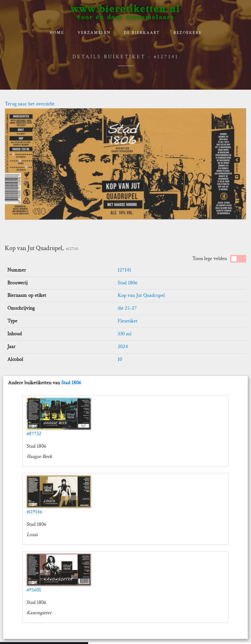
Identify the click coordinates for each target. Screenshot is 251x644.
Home (57, 33)
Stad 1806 (128, 283)
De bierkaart (142, 33)
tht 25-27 (127, 308)
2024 (123, 347)
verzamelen (94, 33)
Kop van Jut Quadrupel (141, 295)
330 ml (125, 334)
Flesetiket (128, 321)
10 (120, 359)
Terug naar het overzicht (30, 104)
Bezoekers (187, 33)
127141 (124, 270)
